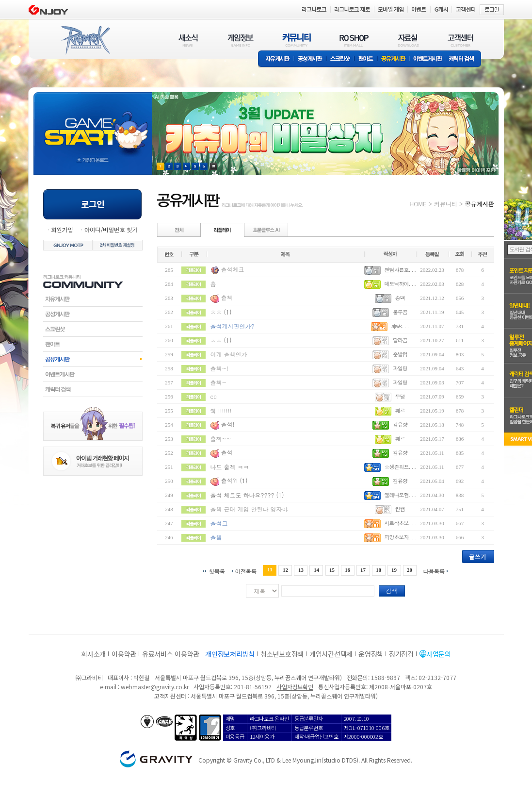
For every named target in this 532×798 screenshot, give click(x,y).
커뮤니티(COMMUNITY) (297, 40)
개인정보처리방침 (230, 654)
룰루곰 (400, 312)
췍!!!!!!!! (221, 410)
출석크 (219, 523)
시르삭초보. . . (400, 523)
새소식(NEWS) (188, 40)
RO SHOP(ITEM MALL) (354, 40)
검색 (392, 590)
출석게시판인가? (233, 326)
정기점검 (401, 654)
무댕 (400, 396)
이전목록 (245, 571)
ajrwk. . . (400, 326)
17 (363, 570)
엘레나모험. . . (400, 495)
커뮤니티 (446, 204)
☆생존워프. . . (400, 467)
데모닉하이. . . (400, 284)
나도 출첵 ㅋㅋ (230, 467)
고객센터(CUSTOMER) (460, 40)
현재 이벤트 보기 (214, 166)
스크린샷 (341, 59)
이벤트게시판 (428, 59)
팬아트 (366, 59)
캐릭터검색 (93, 389)
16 (347, 570)
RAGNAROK (85, 40)
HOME (418, 204)
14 (316, 570)
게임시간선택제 (331, 654)
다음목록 (434, 571)
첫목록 (217, 571)
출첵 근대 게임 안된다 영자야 (249, 509)
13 (301, 570)
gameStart (93, 125)
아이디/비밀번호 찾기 (111, 229)
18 (379, 570)
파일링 (400, 368)
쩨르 (400, 410)
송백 (400, 298)
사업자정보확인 (295, 687)
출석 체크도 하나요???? (242, 495)
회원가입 (62, 229)
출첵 (227, 297)
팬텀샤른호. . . (400, 270)
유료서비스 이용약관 (171, 654)
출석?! (230, 480)
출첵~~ (221, 439)
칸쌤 (400, 509)
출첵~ (219, 382)
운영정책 (371, 654)
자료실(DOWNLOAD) (408, 40)
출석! (228, 424)
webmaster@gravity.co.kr (155, 687)
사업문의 (439, 654)
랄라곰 (400, 340)
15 (332, 570)
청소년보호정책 (282, 654)
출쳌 (216, 537)
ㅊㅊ (216, 312)
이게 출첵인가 (229, 354)
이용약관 (124, 654)
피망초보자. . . (400, 537)
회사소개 (93, 654)
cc (214, 396)
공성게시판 (310, 59)
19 (394, 570)
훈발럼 (400, 354)
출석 (227, 452)
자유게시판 (276, 59)
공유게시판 (394, 59)
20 (410, 570)
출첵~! (220, 368)
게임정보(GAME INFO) (241, 40)
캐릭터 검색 (465, 59)
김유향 (400, 424)
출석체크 (233, 269)
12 (285, 570)
